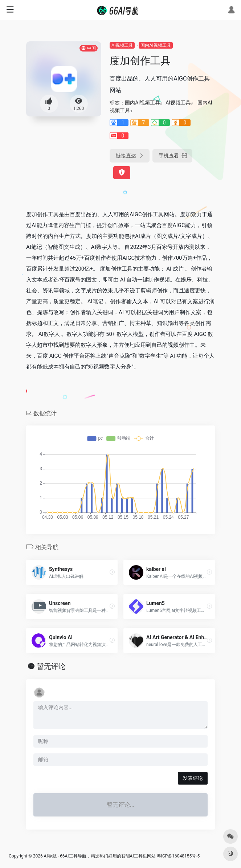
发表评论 (193, 778)
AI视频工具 (122, 45)
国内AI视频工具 (156, 45)
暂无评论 (51, 666)
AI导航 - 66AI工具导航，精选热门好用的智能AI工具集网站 (100, 856)
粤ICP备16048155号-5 (178, 856)
